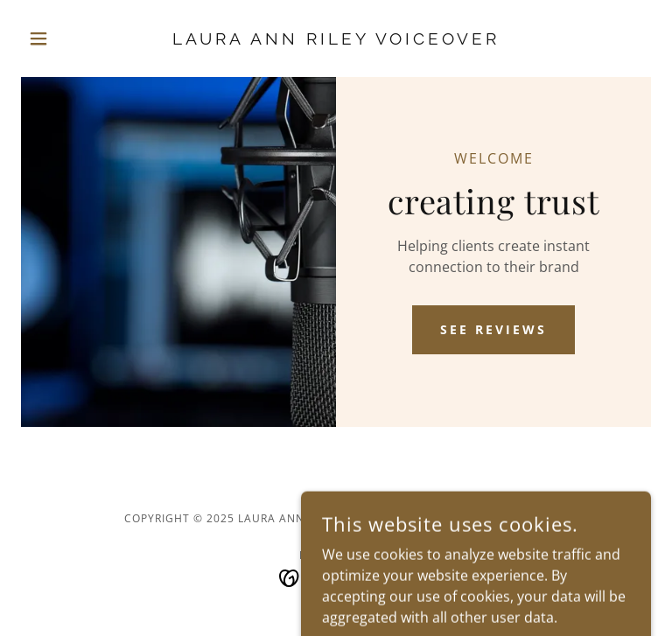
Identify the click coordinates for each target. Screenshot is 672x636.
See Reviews (493, 329)
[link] (336, 39)
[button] (68, 38)
